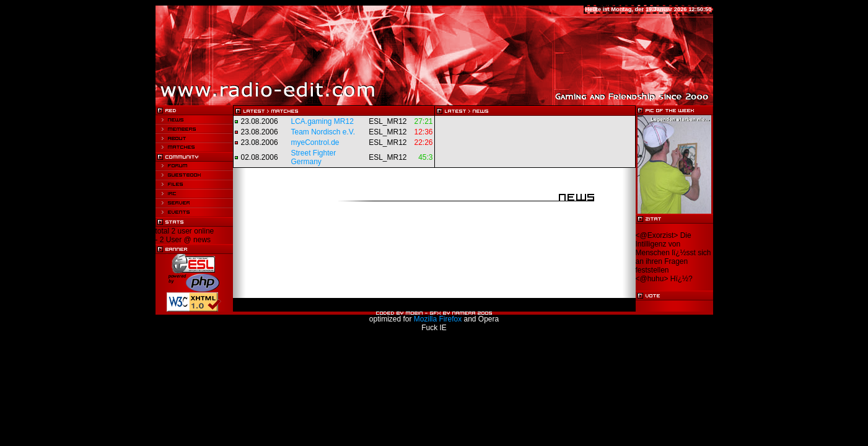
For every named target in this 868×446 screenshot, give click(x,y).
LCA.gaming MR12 (322, 121)
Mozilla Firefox (438, 319)
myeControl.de (315, 142)
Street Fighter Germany (314, 157)
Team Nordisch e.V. (323, 132)
